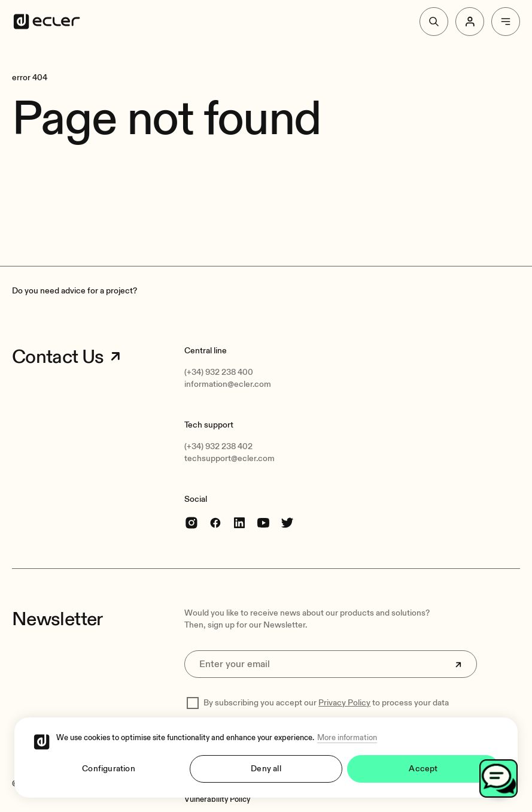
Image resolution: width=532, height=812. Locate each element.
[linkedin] (239, 522)
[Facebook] (215, 522)
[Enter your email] (331, 664)
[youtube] (263, 522)
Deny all (266, 769)
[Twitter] (287, 522)
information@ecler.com (228, 384)
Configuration (109, 769)
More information (347, 738)
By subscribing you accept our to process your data (326, 703)
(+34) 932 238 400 (219, 372)
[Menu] (506, 22)
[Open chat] (498, 778)
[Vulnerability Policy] (217, 799)
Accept (423, 769)
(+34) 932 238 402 (218, 446)
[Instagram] (191, 522)
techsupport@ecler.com (229, 458)
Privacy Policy (344, 703)
